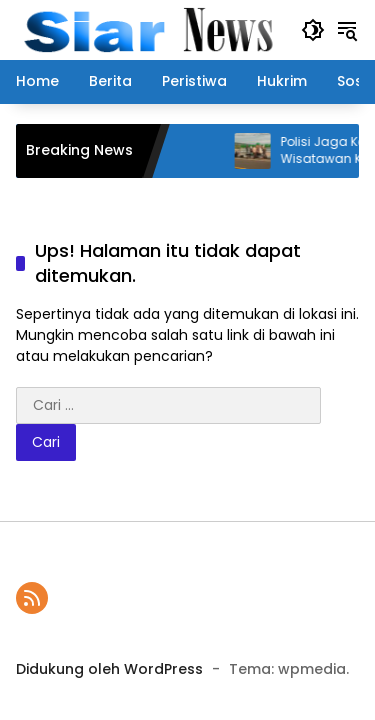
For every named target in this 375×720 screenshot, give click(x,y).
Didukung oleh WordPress (109, 669)
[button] (313, 30)
